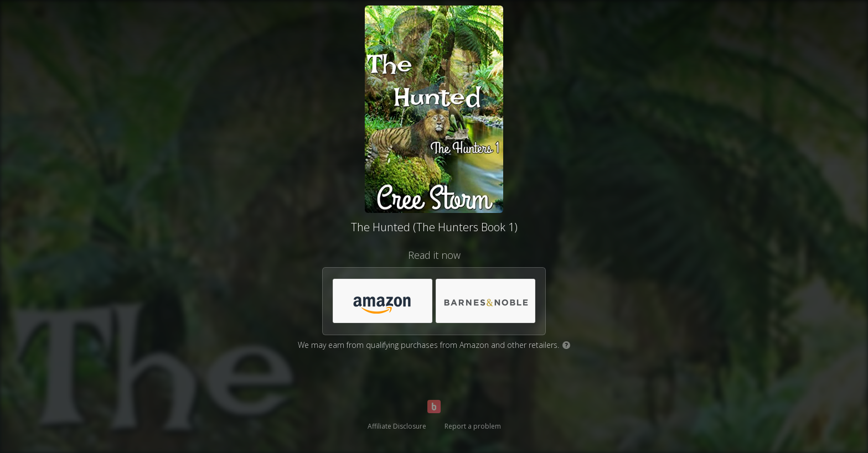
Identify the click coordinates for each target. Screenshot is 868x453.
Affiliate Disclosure (397, 426)
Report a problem (473, 426)
